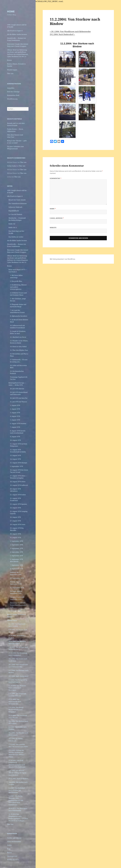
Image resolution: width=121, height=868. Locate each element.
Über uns (10, 74)
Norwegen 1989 (15, 611)
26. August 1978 (15, 517)
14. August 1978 (15, 459)
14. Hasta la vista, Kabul (18, 347)
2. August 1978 (15, 409)
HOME (11, 11)
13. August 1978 (15, 455)
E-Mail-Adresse (57, 218)
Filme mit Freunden (14, 842)
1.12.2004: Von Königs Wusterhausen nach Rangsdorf (16, 710)
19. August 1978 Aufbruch (19, 485)
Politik (9, 845)
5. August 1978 (15, 420)
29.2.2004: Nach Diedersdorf (18, 676)
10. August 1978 (15, 440)
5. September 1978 (16, 466)
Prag (9, 849)
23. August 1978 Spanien (18, 504)
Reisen (9, 60)
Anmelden (11, 88)
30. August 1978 (15, 534)
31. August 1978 (15, 538)
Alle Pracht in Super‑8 (15, 31)
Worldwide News (13, 860)
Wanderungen (12, 70)
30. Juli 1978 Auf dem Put (19, 398)
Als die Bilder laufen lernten (17, 34)
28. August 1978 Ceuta (18, 524)
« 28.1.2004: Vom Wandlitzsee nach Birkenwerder (70, 31)
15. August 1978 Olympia (19, 463)
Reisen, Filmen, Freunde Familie (16, 65)
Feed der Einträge (13, 92)
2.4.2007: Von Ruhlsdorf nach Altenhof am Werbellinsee (17, 790)
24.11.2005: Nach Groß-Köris (18, 779)
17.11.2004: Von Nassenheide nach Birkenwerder (15, 702)
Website (53, 228)
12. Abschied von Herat (18, 337)
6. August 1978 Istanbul (18, 424)
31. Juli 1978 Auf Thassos (18, 402)
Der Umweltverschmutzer (18, 203)
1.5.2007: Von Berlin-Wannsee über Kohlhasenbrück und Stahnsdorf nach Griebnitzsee (16, 800)
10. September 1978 (17, 578)
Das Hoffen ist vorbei (16, 237)
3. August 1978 (15, 413)
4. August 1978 (15, 416)
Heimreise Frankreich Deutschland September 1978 (18, 605)
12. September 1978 (17, 588)
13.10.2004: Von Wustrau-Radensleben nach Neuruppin (17, 688)
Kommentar (56, 178)
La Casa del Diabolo (15, 214)
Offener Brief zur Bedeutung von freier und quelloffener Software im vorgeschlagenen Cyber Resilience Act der (17, 53)
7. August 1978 (15, 427)
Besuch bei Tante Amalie (17, 200)
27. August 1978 (15, 521)
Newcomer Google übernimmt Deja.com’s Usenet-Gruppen (18, 45)
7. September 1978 (16, 565)
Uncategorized (12, 856)
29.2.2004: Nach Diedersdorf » (62, 34)
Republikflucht (14, 211)
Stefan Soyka (12, 166)
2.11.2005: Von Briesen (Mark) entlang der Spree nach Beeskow (17, 773)
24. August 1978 (15, 508)
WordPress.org (12, 99)
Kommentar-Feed (13, 95)
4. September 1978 (16, 552)
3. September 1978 (16, 548)
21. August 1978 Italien (18, 495)
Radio (12, 224)
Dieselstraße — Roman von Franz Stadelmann (16, 39)
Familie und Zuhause (14, 838)
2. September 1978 (16, 545)
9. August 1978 (15, 437)
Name (53, 209)
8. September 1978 (16, 569)
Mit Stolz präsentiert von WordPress (62, 259)
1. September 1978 (16, 541)
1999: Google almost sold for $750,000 (17, 26)
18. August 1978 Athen (18, 482)
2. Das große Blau (16, 281)
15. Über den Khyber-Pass (19, 350)
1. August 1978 (15, 405)
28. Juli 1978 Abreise (17, 389)
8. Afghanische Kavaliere (19, 316)
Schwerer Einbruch (15, 207)
